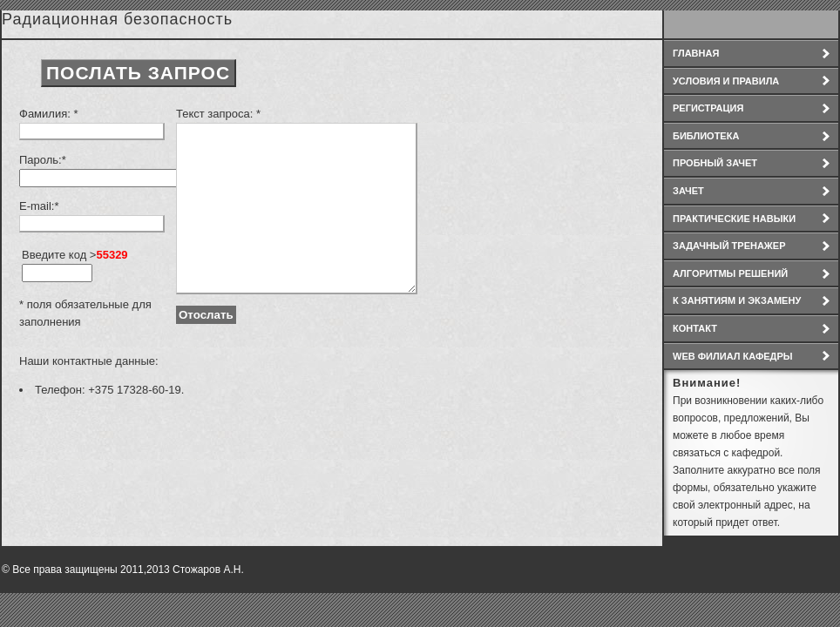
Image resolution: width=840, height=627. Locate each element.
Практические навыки (734, 219)
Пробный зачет (715, 163)
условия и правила (726, 81)
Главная (696, 53)
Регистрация (708, 108)
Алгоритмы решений (730, 273)
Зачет (688, 191)
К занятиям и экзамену (737, 300)
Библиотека (706, 136)
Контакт (695, 328)
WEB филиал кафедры (733, 356)
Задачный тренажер (729, 246)
